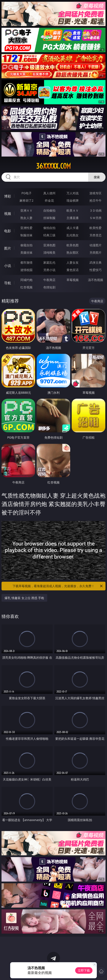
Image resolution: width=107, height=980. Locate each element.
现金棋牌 (73, 200)
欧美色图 (73, 245)
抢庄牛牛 (96, 200)
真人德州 (49, 193)
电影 (8, 231)
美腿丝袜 (26, 252)
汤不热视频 (96, 280)
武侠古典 (96, 262)
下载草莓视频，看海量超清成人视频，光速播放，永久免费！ (58, 586)
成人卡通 (73, 228)
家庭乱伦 (49, 262)
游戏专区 (96, 193)
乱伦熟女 (73, 235)
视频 (8, 214)
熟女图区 (73, 252)
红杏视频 (26, 287)
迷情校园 (26, 270)
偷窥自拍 (26, 245)
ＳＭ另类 (96, 218)
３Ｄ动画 (96, 210)
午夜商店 (49, 280)
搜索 (97, 177)
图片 (8, 248)
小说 (8, 266)
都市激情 (26, 262)
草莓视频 (73, 280)
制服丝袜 (26, 235)
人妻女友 (73, 262)
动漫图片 (96, 245)
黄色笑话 (73, 270)
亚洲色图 (49, 245)
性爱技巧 (96, 270)
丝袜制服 (49, 218)
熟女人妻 (26, 218)
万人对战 (73, 193)
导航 (8, 283)
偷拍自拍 (49, 228)
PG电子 (27, 193)
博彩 (8, 196)
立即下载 (84, 970)
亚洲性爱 (26, 228)
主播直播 (73, 218)
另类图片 (96, 252)
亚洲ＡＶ (26, 210)
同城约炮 (26, 280)
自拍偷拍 (49, 210)
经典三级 (49, 235)
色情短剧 (49, 287)
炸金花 (49, 200)
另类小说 (49, 270)
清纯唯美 (49, 252)
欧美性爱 (96, 228)
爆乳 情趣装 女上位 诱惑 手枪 (24, 598)
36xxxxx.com (53, 166)
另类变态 (96, 235)
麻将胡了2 (26, 200)
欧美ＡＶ (73, 210)
